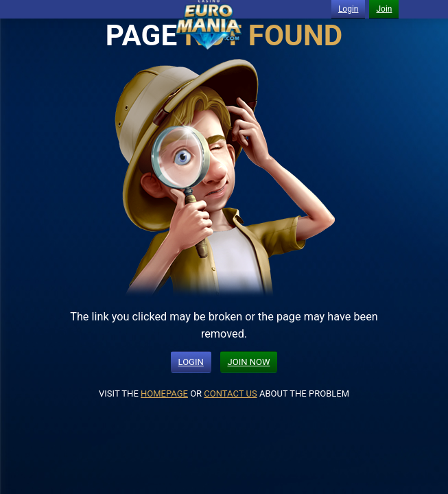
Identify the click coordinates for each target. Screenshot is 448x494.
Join (384, 9)
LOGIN (191, 362)
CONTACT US (230, 393)
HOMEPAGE (164, 393)
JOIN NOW (249, 362)
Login (349, 9)
